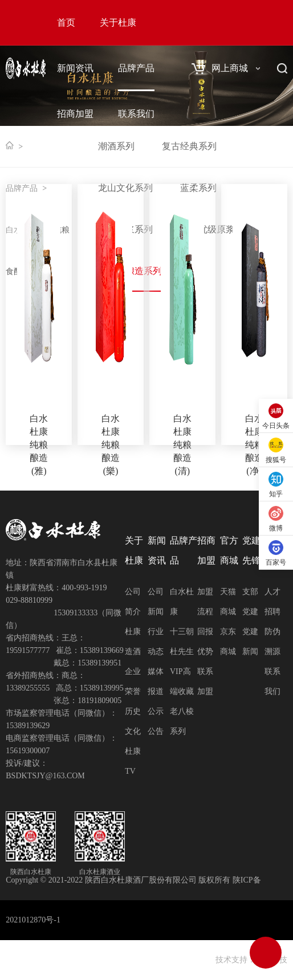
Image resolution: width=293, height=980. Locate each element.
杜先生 (182, 652)
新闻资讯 (75, 68)
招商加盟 (75, 114)
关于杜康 (118, 23)
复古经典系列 (189, 146)
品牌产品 (136, 68)
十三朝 (182, 632)
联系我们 (136, 114)
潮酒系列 (116, 146)
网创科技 (271, 960)
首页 (66, 23)
